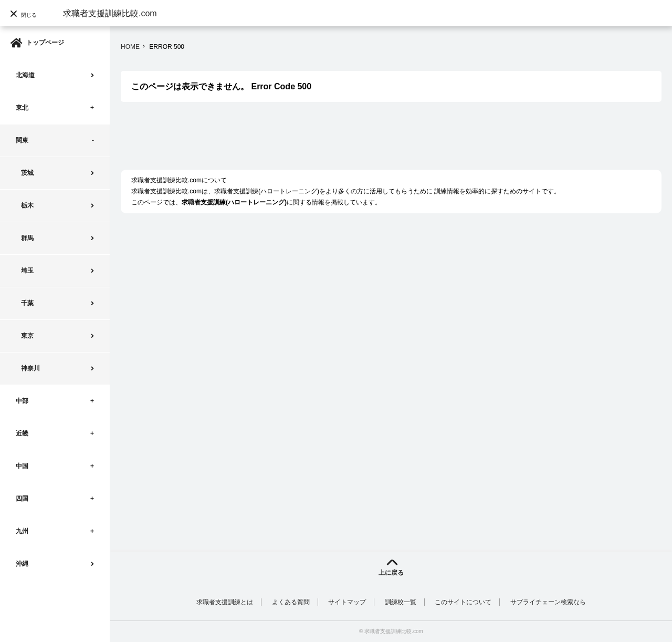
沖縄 (22, 564)
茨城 (27, 173)
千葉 (27, 303)
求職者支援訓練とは (225, 602)
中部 (22, 401)
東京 (27, 336)
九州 (22, 531)
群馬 (27, 238)
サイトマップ (347, 602)
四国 (22, 499)
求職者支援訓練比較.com (110, 13)
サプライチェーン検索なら (548, 602)
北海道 (25, 75)
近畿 (22, 433)
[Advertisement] (312, 141)
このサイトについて (463, 602)
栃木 (27, 205)
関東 (22, 140)
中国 (22, 466)
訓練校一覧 (401, 602)
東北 (22, 108)
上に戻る (391, 573)
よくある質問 (291, 602)
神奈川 (30, 368)
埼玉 (27, 271)
